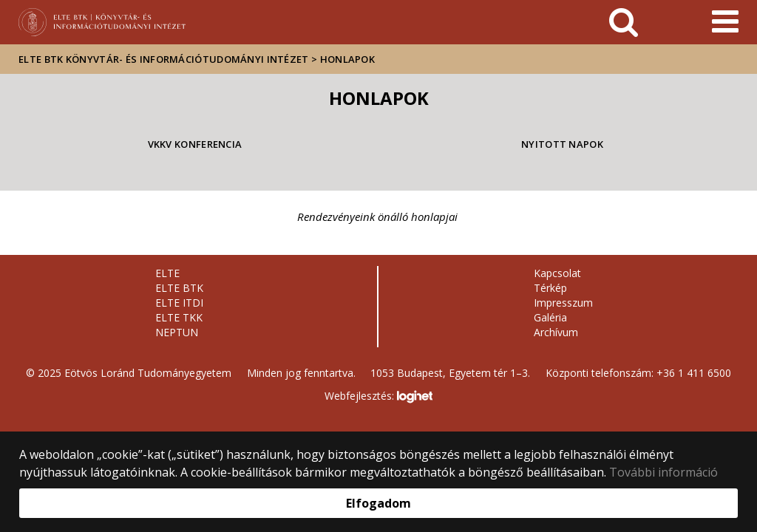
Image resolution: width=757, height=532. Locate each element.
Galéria (550, 317)
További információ (663, 472)
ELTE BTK (179, 288)
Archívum (556, 332)
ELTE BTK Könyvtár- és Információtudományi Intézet (164, 59)
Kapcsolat (557, 273)
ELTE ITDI (179, 303)
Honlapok (347, 59)
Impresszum (563, 303)
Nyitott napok (562, 144)
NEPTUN (177, 332)
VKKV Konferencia (195, 144)
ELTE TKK (179, 317)
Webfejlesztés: (378, 397)
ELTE (167, 273)
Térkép (550, 288)
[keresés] (624, 22)
